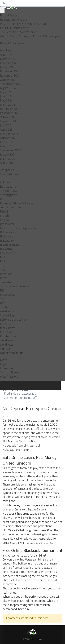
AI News (5, 182)
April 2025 (6, 55)
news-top (6, 282)
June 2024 (6, 96)
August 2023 (8, 121)
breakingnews (8, 195)
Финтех (5, 349)
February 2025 (9, 63)
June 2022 (6, 142)
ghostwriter (7, 224)
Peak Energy (36, 639)
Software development (14, 320)
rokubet (5, 307)
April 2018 (6, 163)
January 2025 (8, 67)
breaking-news (9, 191)
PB (2, 290)
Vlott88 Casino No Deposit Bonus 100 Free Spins (30, 36)
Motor (4, 261)
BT (2, 199)
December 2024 (10, 71)
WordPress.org (9, 377)
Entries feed (8, 368)
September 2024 (11, 84)
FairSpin (5, 211)
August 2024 (8, 88)
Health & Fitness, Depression (18, 228)
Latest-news (8, 253)
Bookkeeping (8, 187)
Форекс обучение (12, 353)
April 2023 (6, 130)
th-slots (5, 324)
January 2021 (8, 155)
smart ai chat (8, 311)
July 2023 (6, 125)
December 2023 (10, 109)
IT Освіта (6, 249)
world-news (7, 340)
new (3, 270)
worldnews (7, 345)
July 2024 (6, 92)
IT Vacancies (7, 236)
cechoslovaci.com (10, 207)
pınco (3, 299)
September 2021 (11, 150)
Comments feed (10, 372)
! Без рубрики (9, 174)
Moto (3, 257)
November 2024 (10, 76)
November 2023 (10, 113)
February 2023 (9, 134)
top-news (6, 332)
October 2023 (9, 117)
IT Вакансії (7, 241)
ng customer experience (15, 286)
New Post (6, 274)
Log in (4, 364)
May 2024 (6, 100)
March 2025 (8, 59)
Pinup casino (8, 295)
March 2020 (8, 159)
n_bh (3, 266)
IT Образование (11, 245)
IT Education (7, 232)
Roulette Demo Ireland (14, 20)
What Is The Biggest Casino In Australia (24, 24)
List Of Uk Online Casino (15, 28)
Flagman (5, 220)
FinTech (4, 216)
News (4, 278)
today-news (8, 328)
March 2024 (8, 105)
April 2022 (6, 146)
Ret (2, 303)
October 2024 (9, 80)
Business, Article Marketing (16, 203)
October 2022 (9, 138)
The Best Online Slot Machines (19, 32)
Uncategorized (9, 336)
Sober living (7, 315)
